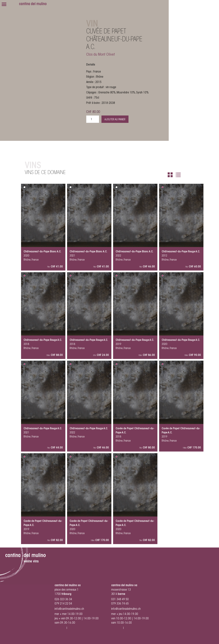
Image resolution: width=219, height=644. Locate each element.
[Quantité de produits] (93, 119)
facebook (74, 628)
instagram (60, 628)
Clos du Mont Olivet (101, 55)
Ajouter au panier (115, 120)
